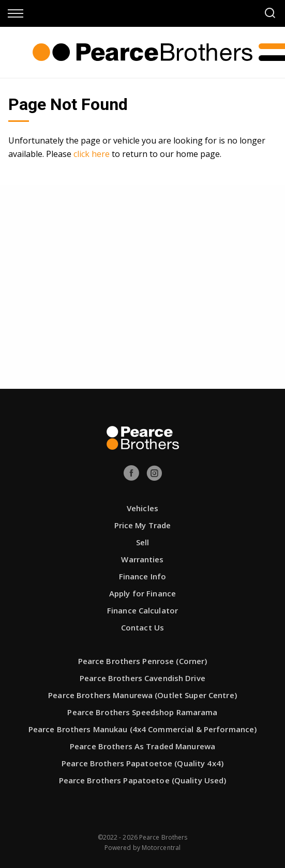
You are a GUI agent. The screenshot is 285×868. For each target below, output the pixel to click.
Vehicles (142, 508)
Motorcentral (161, 848)
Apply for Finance (142, 593)
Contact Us (142, 627)
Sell (142, 542)
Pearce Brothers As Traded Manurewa (142, 746)
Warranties (142, 559)
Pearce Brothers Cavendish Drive (142, 678)
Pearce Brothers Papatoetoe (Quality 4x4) (142, 763)
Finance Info (142, 576)
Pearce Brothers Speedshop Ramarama (142, 712)
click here (92, 154)
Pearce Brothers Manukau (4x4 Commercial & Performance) (142, 729)
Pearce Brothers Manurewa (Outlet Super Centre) (142, 695)
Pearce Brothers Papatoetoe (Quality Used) (143, 780)
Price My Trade (143, 525)
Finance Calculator (142, 610)
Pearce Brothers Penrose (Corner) (143, 661)
